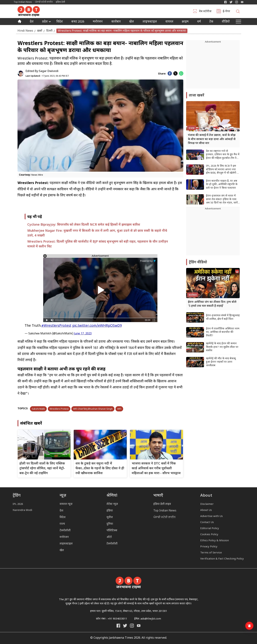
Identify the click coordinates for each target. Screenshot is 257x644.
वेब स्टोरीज (205, 12)
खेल (132, 22)
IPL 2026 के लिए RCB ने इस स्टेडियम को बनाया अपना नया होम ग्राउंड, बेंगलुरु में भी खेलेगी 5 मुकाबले (222, 170)
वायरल (169, 22)
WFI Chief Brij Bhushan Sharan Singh (93, 409)
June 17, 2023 (83, 334)
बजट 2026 (78, 22)
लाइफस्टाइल (66, 544)
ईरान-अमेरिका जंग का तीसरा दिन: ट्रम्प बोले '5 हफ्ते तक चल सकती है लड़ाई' (212, 304)
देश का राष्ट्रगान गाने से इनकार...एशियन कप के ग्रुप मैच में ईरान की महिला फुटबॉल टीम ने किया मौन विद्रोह (223, 155)
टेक (211, 22)
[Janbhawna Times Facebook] (225, 2)
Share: (162, 74)
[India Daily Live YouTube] (139, 626)
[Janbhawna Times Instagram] (237, 2)
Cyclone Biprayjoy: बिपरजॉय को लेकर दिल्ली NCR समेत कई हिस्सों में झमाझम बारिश (84, 225)
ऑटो (109, 537)
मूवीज (110, 517)
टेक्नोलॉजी (65, 531)
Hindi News (25, 31)
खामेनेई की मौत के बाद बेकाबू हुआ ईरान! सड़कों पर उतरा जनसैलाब (221, 362)
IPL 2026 (18, 504)
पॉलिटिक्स (112, 531)
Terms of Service (211, 553)
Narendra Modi (22, 510)
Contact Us (207, 522)
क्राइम (185, 22)
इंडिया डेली (60, 2)
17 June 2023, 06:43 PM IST (47, 76)
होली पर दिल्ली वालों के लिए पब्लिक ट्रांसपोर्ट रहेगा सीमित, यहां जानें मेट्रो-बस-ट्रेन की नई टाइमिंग (42, 468)
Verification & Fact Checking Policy (222, 559)
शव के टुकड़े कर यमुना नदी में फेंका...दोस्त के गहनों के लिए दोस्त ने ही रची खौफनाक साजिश (100, 468)
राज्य (62, 524)
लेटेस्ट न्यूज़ (112, 504)
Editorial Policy (210, 529)
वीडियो (226, 22)
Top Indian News (23, 2)
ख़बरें (40, 31)
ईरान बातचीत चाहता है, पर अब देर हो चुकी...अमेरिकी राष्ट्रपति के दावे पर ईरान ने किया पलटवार (222, 185)
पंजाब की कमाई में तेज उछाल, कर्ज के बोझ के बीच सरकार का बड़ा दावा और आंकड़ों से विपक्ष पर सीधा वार (212, 139)
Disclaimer (207, 504)
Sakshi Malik (38, 409)
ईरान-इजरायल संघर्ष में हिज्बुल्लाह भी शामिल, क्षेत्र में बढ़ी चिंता (223, 317)
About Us (206, 510)
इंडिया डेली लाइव (162, 504)
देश (32, 22)
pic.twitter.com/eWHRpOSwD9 (97, 326)
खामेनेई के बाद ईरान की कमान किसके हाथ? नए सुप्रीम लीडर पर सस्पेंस (222, 347)
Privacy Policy (209, 547)
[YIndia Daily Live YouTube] (242, 2)
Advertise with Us (211, 516)
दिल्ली (49, 31)
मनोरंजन (98, 22)
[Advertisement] (213, 233)
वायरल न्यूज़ (66, 504)
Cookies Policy (209, 535)
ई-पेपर (226, 12)
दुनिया (110, 524)
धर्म (199, 22)
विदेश (60, 22)
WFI (119, 409)
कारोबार (116, 22)
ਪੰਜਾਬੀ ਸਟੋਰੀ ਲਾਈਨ (44, 2)
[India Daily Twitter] (231, 2)
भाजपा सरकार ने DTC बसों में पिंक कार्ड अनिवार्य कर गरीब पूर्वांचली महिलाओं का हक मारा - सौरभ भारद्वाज (156, 468)
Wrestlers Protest (59, 409)
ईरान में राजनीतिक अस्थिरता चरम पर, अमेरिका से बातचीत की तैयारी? (223, 332)
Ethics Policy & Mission (215, 541)
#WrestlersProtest (56, 326)
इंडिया (110, 511)
